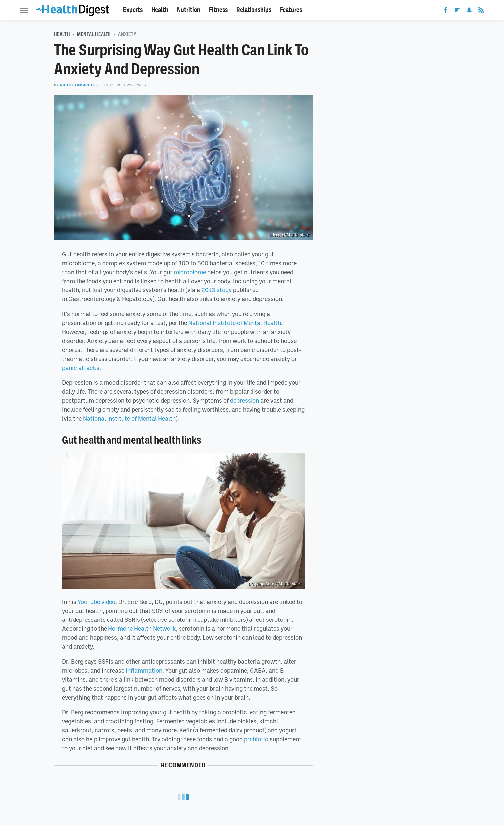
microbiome (190, 272)
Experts (133, 10)
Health (160, 10)
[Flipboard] (457, 11)
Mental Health (94, 34)
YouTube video (97, 602)
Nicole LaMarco (77, 85)
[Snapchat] (469, 11)
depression (245, 400)
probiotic (256, 739)
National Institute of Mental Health (235, 323)
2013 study (216, 290)
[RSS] (481, 11)
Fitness (218, 10)
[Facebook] (445, 11)
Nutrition (189, 10)
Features (291, 10)
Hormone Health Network (142, 628)
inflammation (144, 670)
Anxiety (127, 34)
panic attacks (81, 368)
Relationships (254, 10)
